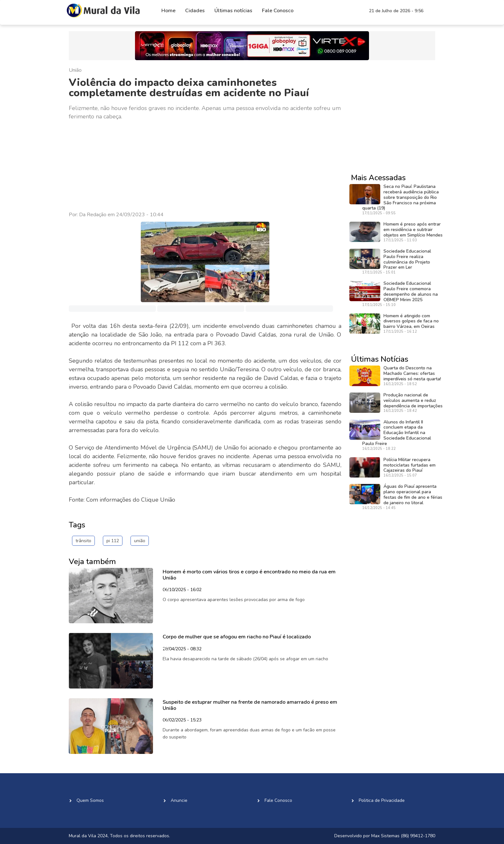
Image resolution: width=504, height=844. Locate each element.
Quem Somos (90, 800)
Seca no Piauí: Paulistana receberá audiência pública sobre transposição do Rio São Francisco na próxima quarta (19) (401, 197)
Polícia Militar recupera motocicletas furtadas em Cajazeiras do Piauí (410, 465)
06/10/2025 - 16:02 (182, 590)
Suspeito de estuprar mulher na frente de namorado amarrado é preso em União (250, 705)
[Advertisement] (205, 166)
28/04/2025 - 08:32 (182, 649)
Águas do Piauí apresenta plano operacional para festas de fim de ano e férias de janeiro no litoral (413, 494)
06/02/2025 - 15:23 (182, 720)
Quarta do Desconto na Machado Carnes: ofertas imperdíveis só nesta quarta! (412, 373)
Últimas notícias (233, 11)
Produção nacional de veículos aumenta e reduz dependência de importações (413, 400)
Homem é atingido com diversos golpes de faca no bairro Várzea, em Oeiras (411, 321)
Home (168, 11)
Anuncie (179, 800)
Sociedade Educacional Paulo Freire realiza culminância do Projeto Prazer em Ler (407, 259)
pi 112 (113, 541)
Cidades (195, 11)
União (75, 70)
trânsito (83, 541)
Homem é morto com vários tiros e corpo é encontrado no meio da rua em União (249, 575)
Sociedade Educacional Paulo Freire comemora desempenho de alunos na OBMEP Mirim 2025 (411, 291)
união (140, 541)
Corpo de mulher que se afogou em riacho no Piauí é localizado (237, 637)
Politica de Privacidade (382, 800)
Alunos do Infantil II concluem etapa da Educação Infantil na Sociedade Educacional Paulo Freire (397, 433)
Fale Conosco (278, 11)
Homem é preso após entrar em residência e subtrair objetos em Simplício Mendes (413, 230)
